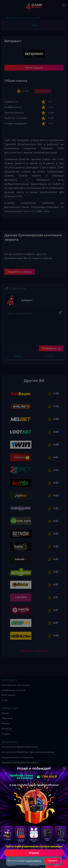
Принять (52, 861)
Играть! (34, 853)
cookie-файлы (34, 861)
